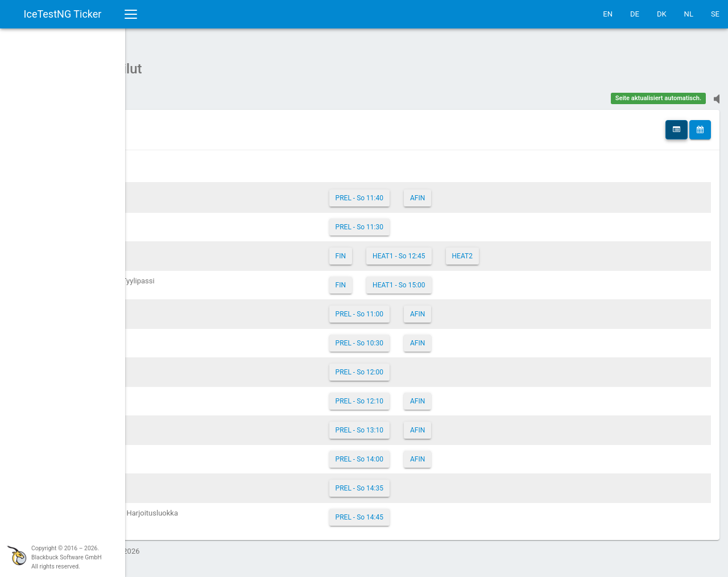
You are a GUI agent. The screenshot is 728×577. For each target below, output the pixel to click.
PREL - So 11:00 (431, 308)
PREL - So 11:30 (431, 221)
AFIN (489, 192)
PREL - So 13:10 (431, 424)
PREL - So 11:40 (431, 192)
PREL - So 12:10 (431, 395)
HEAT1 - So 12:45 (471, 250)
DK (662, 14)
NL (689, 14)
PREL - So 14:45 (431, 512)
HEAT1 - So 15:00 (471, 279)
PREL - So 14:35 (431, 483)
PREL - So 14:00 (431, 454)
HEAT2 (534, 250)
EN (608, 14)
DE (635, 14)
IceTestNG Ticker (63, 14)
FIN (412, 250)
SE (715, 14)
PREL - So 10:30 (431, 337)
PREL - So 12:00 (431, 366)
